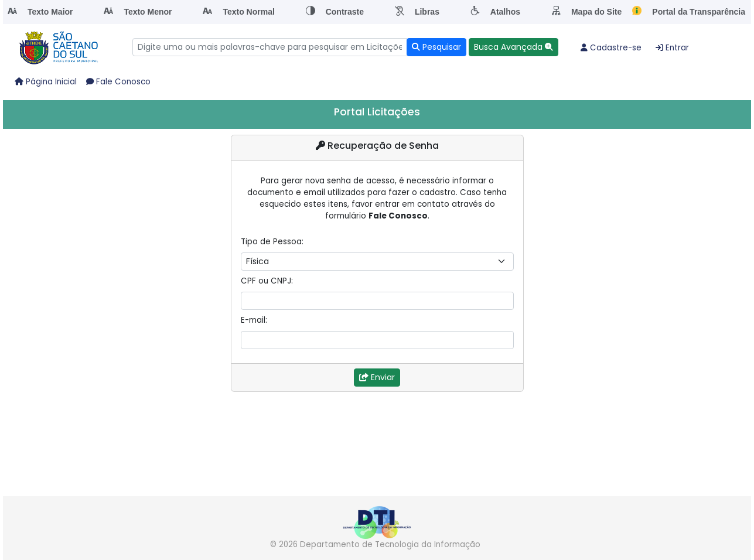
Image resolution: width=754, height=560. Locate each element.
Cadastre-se (611, 48)
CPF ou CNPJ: (267, 281)
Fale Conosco (118, 82)
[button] (514, 47)
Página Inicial (46, 82)
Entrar (672, 48)
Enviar (377, 377)
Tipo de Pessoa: (272, 242)
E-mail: (254, 320)
